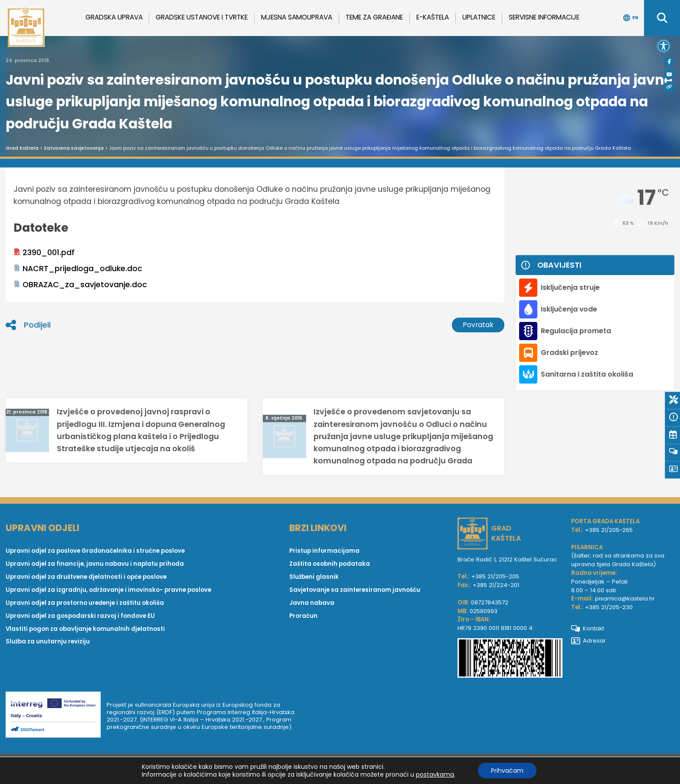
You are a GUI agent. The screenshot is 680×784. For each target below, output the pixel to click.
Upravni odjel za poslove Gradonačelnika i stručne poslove (95, 551)
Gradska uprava (114, 17)
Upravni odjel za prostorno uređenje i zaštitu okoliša (85, 603)
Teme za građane (374, 17)
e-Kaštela (433, 17)
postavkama (435, 774)
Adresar (589, 641)
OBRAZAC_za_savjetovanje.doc (80, 285)
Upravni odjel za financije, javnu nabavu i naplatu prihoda (95, 564)
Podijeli (28, 325)
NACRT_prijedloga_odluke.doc (78, 269)
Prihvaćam (507, 771)
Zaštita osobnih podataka (330, 564)
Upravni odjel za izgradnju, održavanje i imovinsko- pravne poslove (108, 590)
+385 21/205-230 (609, 607)
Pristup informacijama (324, 551)
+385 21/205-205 (495, 576)
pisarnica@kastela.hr (625, 599)
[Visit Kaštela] (669, 87)
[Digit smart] (56, 716)
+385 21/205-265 (609, 530)
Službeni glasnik (314, 577)
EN (631, 18)
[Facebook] (669, 62)
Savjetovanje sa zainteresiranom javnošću (355, 590)
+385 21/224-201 (496, 585)
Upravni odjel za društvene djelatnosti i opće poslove (86, 577)
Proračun (303, 616)
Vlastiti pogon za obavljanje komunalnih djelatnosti (85, 629)
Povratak (478, 325)
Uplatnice (479, 17)
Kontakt (588, 628)
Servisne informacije (544, 17)
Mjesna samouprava (297, 17)
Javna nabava (312, 603)
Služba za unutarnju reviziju (48, 642)
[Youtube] (669, 74)
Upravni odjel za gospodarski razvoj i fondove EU (80, 616)
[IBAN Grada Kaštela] (510, 659)
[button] (664, 46)
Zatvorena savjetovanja (74, 148)
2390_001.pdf (44, 253)
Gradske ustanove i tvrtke (202, 17)
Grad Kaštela (22, 148)
